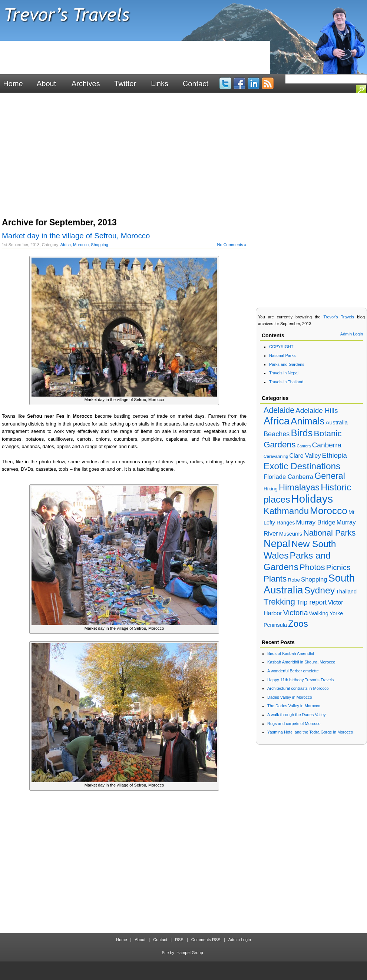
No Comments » (232, 245)
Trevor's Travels (183, 20)
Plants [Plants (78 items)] (275, 579)
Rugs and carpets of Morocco (294, 724)
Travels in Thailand (286, 382)
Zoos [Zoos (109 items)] (298, 624)
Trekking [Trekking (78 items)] (279, 602)
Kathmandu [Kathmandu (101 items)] (286, 511)
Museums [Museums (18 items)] (291, 534)
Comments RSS (206, 940)
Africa (66, 245)
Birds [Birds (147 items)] (302, 433)
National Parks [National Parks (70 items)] (329, 533)
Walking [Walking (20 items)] (319, 613)
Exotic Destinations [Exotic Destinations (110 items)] (302, 466)
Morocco (81, 245)
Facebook (239, 83)
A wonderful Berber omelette (293, 671)
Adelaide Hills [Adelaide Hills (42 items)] (317, 410)
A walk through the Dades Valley (297, 715)
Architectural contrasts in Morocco (298, 688)
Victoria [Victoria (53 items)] (296, 613)
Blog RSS (268, 83)
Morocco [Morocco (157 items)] (329, 511)
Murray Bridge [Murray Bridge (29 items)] (315, 522)
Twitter (130, 83)
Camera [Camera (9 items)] (304, 446)
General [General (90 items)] (330, 476)
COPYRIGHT (281, 347)
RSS (179, 940)
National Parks (282, 355)
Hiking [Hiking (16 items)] (271, 489)
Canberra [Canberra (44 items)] (327, 445)
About (51, 83)
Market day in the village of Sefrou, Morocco (76, 236)
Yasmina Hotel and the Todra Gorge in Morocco (310, 732)
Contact (199, 83)
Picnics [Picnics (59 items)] (338, 567)
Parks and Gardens (287, 364)
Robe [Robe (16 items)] (294, 580)
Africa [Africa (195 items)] (277, 421)
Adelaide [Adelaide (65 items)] (279, 410)
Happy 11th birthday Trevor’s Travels (300, 680)
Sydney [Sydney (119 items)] (320, 590)
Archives (90, 83)
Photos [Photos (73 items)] (312, 567)
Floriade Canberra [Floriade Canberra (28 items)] (288, 477)
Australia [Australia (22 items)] (337, 422)
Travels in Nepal (284, 373)
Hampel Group (190, 953)
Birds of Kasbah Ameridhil (291, 653)
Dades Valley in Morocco (290, 697)
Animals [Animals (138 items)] (308, 421)
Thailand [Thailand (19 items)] (346, 592)
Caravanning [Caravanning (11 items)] (276, 456)
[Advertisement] (135, 57)
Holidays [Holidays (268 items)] (312, 499)
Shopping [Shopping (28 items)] (314, 580)
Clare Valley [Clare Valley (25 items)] (305, 456)
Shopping (100, 245)
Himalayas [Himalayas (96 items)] (299, 487)
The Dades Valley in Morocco (294, 706)
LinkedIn (254, 83)
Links (164, 83)
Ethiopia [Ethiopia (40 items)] (335, 455)
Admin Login (352, 334)
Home (17, 83)
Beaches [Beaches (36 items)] (277, 434)
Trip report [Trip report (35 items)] (311, 602)
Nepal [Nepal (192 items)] (277, 544)
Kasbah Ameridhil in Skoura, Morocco (301, 662)
